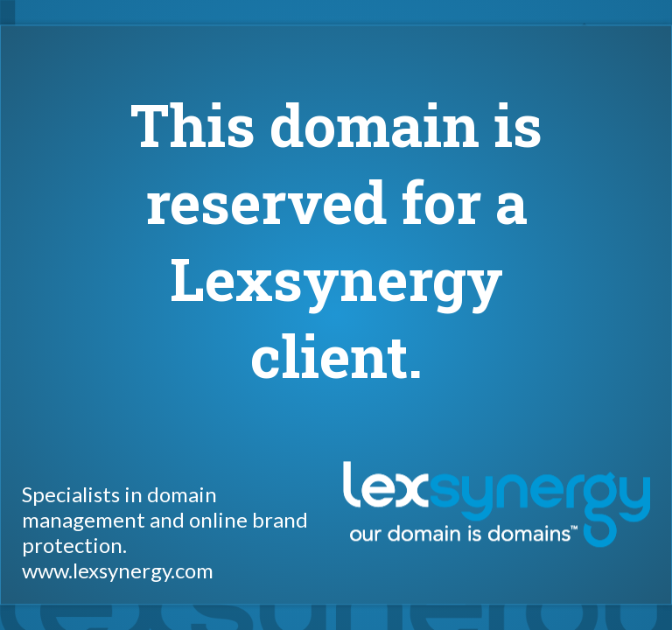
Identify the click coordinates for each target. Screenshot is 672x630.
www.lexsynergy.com (118, 571)
